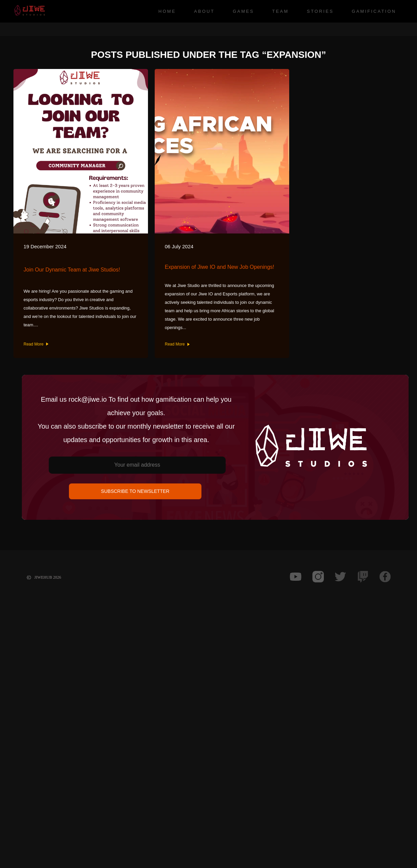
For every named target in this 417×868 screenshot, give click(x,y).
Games (243, 11)
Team (280, 11)
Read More (36, 344)
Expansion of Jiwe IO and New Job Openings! (220, 267)
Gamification (374, 11)
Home (167, 11)
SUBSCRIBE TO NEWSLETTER (135, 491)
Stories (320, 11)
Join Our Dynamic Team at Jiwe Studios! (72, 270)
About (204, 11)
